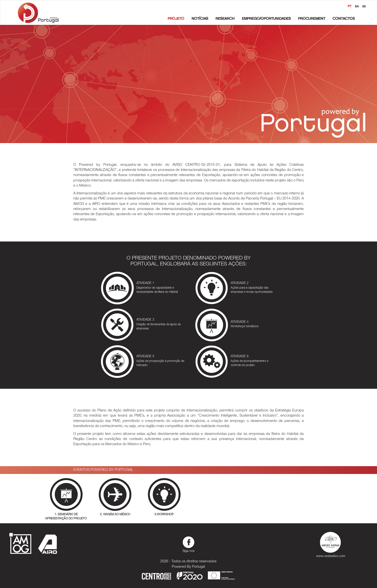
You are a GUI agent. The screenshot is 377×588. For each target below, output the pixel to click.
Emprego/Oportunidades (266, 18)
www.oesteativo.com (331, 544)
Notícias (200, 18)
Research (225, 18)
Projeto (176, 18)
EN (357, 6)
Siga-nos (188, 544)
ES (364, 6)
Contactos (344, 18)
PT (350, 6)
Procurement (312, 18)
